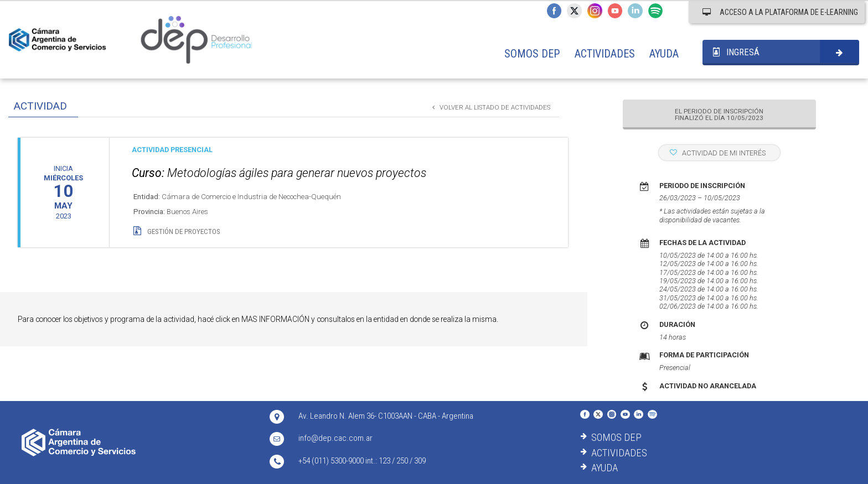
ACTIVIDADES (605, 54)
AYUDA (664, 54)
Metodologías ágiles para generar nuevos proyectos (279, 173)
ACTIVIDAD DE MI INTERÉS (718, 153)
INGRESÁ (736, 52)
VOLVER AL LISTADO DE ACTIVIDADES (491, 108)
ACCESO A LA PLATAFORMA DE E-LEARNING (780, 12)
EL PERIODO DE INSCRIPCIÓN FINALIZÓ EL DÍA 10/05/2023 (719, 115)
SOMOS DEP (532, 54)
